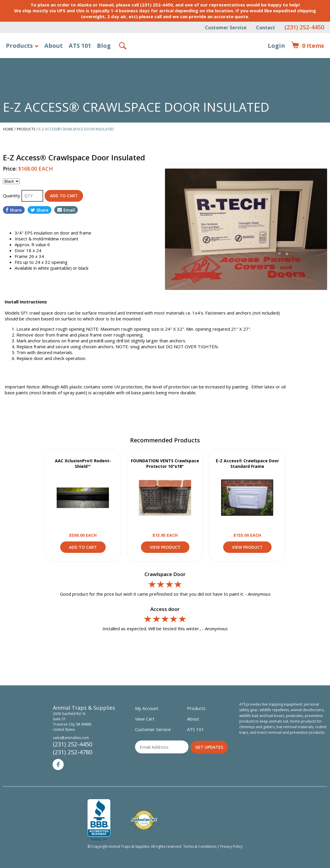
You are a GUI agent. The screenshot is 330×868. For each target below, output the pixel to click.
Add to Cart (83, 547)
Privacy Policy (231, 846)
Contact (266, 28)
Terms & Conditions (200, 846)
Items (308, 46)
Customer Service (226, 28)
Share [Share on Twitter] (39, 210)
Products (19, 46)
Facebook (58, 765)
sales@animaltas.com (71, 738)
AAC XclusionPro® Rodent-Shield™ (83, 464)
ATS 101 (80, 46)
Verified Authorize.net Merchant (144, 820)
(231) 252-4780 (73, 752)
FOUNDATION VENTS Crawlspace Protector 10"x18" (165, 464)
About (54, 46)
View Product (83, 498)
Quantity (12, 196)
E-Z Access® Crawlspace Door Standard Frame (247, 464)
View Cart (145, 719)
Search (123, 46)
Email (66, 210)
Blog (104, 46)
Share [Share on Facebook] (14, 210)
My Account (147, 708)
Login (276, 46)
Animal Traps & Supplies (165, 60)
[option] (246, 229)
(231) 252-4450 (304, 27)
